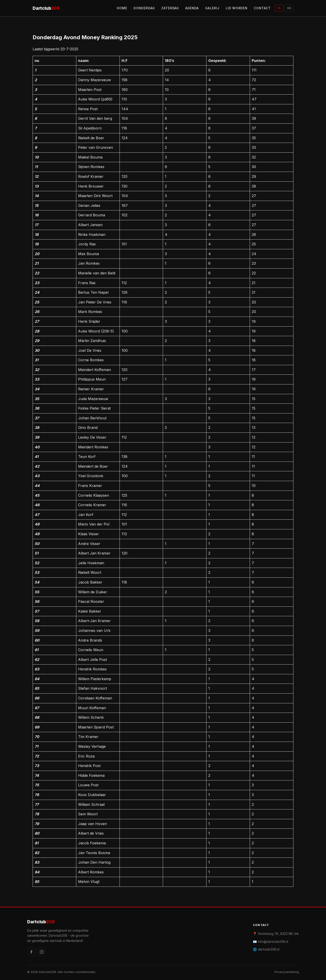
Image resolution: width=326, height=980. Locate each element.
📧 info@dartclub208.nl (271, 942)
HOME (122, 8)
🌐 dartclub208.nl (266, 949)
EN (289, 8)
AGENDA (192, 8)
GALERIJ (212, 8)
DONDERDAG (144, 8)
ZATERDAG (170, 8)
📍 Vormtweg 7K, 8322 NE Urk (276, 934)
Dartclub (46, 8)
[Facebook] (31, 952)
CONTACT (262, 8)
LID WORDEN (237, 8)
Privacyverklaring (287, 972)
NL (279, 8)
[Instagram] (42, 952)
